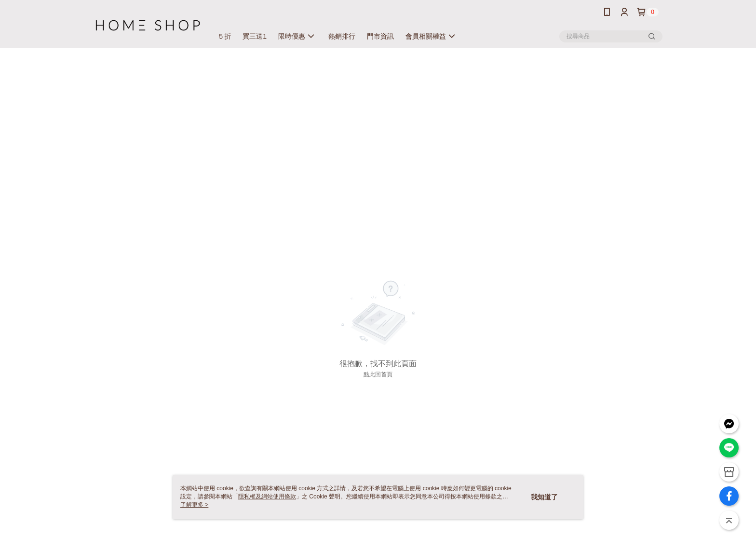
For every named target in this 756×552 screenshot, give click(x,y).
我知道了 (544, 497)
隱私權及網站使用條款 (267, 497)
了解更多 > (194, 505)
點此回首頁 (378, 374)
